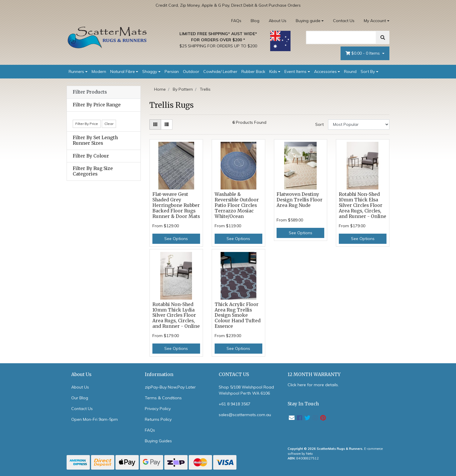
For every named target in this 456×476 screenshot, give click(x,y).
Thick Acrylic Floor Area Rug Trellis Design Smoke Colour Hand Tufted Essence (238, 315)
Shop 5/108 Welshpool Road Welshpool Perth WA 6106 (246, 390)
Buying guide (308, 21)
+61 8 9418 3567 (235, 404)
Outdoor (191, 71)
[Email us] (292, 418)
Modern (99, 71)
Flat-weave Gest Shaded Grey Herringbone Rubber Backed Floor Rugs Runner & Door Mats (176, 205)
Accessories (325, 71)
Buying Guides (158, 441)
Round (350, 71)
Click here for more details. (313, 385)
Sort (319, 124)
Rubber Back (253, 71)
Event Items (295, 71)
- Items (363, 53)
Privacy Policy (158, 409)
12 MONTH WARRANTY (314, 374)
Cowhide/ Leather (220, 71)
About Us (278, 21)
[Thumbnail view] (155, 125)
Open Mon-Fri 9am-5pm (95, 419)
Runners (76, 71)
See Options (176, 239)
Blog (255, 21)
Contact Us (344, 21)
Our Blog (80, 398)
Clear (109, 124)
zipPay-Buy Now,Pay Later (170, 387)
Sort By (368, 71)
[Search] (341, 37)
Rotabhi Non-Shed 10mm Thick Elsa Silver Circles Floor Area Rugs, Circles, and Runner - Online (363, 205)
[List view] (167, 125)
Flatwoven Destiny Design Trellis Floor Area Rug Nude (300, 200)
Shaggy (150, 71)
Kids (273, 71)
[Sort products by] (359, 125)
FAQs (236, 21)
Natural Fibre (123, 71)
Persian (172, 71)
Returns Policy (158, 419)
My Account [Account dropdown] (375, 21)
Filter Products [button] (90, 92)
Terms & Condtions (163, 398)
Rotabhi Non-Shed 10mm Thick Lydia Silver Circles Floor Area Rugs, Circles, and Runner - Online (176, 315)
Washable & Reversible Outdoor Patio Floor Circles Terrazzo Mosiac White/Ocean (237, 205)
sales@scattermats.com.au (245, 415)
